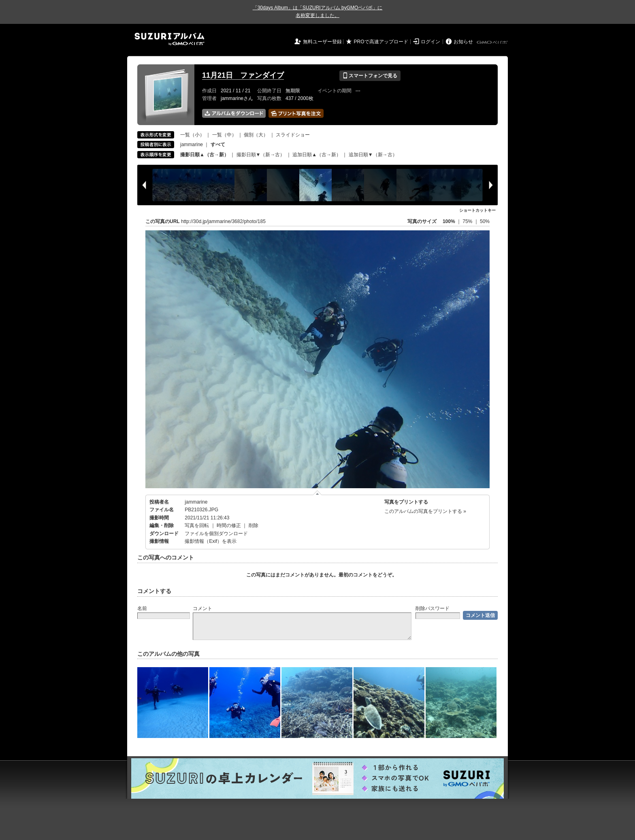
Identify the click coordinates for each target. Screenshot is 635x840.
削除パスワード (433, 608)
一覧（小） (192, 135)
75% (468, 221)
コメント (202, 608)
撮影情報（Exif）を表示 (211, 541)
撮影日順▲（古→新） (205, 155)
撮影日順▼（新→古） (261, 155)
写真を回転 (197, 525)
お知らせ (463, 42)
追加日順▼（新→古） (373, 155)
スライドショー (293, 135)
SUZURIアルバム (169, 39)
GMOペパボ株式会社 (493, 43)
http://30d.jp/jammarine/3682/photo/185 (223, 221)
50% (485, 221)
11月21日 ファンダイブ (243, 75)
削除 (254, 525)
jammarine (192, 145)
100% (449, 221)
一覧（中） (224, 135)
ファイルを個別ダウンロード (216, 534)
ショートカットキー (477, 210)
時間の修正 (229, 525)
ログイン (430, 42)
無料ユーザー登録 (322, 42)
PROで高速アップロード (381, 42)
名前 (142, 608)
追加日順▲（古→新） (317, 155)
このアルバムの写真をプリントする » (425, 511)
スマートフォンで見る (370, 76)
